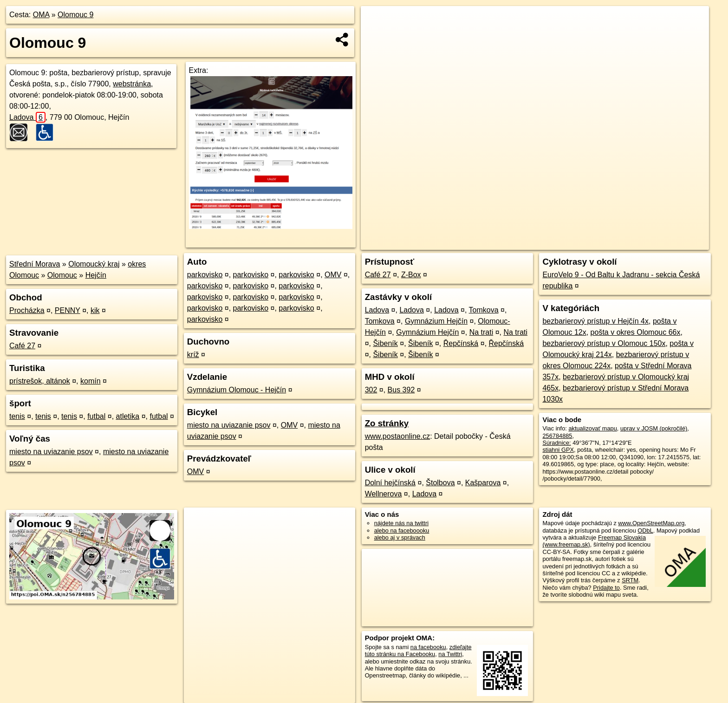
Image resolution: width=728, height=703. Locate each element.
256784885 (557, 436)
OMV (333, 275)
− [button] (377, 36)
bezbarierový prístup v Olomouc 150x (604, 343)
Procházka (27, 310)
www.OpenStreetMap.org (651, 523)
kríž (193, 355)
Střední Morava (35, 264)
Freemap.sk (599, 243)
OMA (41, 15)
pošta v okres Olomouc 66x (636, 332)
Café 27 (22, 346)
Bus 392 (401, 390)
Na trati (481, 332)
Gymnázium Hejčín (436, 321)
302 (371, 390)
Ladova (27, 117)
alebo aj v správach (400, 537)
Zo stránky (387, 423)
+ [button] (377, 22)
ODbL (645, 531)
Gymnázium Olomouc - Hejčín (237, 390)
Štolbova (440, 483)
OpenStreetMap (552, 243)
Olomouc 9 (75, 15)
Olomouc (62, 275)
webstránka (132, 84)
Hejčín (96, 275)
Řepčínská (461, 343)
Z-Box (411, 275)
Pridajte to (606, 588)
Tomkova (484, 310)
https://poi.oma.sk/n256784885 (668, 243)
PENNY (68, 310)
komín (91, 381)
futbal (96, 416)
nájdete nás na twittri (401, 523)
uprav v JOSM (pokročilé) (654, 428)
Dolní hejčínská (390, 483)
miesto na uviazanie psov (51, 452)
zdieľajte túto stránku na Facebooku (418, 651)
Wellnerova (383, 494)
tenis (17, 416)
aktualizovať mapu (592, 428)
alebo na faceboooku (402, 531)
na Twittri (450, 654)
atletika (128, 416)
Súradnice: (556, 443)
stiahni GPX (558, 450)
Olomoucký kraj (94, 264)
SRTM (630, 580)
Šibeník (385, 343)
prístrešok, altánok (40, 381)
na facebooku (428, 647)
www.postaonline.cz (398, 436)
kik (95, 310)
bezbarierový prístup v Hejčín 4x (595, 321)
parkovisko (205, 275)
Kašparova (483, 483)
